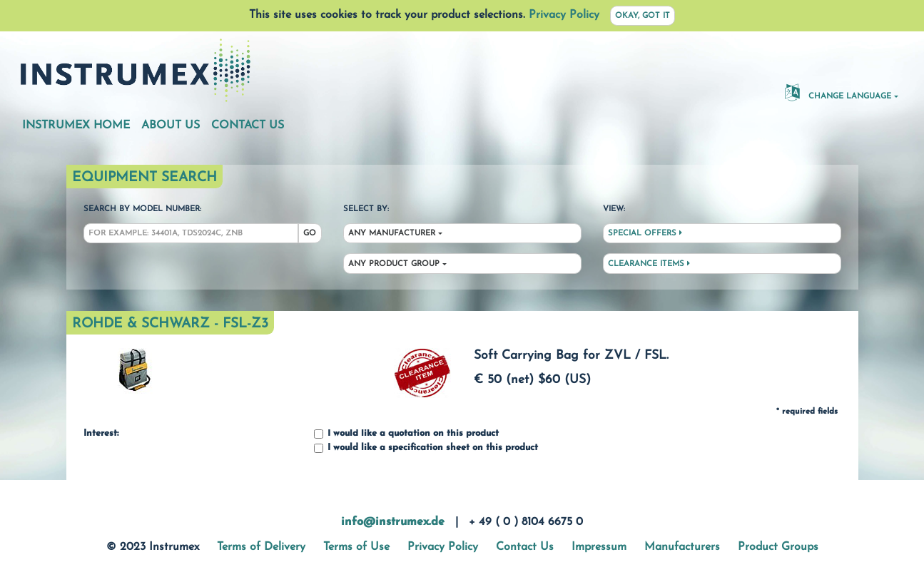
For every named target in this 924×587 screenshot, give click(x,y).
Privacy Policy (564, 15)
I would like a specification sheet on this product (426, 448)
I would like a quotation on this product (406, 434)
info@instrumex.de (393, 522)
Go (310, 234)
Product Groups (778, 547)
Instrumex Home (76, 126)
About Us (171, 126)
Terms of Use (356, 547)
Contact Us (248, 126)
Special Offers (645, 233)
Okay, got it (643, 16)
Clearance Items (649, 264)
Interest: (101, 434)
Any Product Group (394, 264)
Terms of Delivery (261, 547)
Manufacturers (682, 547)
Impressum (599, 547)
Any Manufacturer (392, 234)
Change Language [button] (838, 92)
